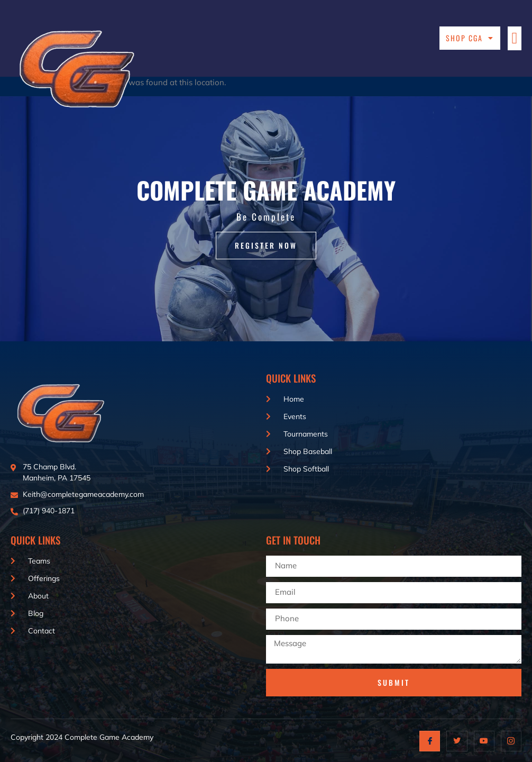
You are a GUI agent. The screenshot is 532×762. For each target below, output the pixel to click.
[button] (515, 38)
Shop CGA (470, 38)
